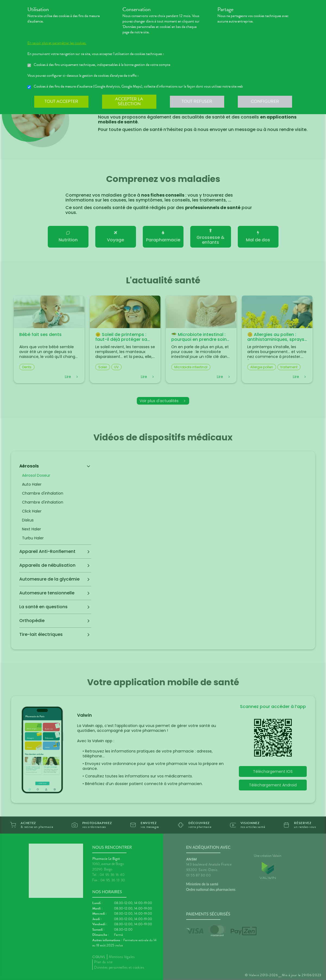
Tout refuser (197, 101)
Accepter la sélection (129, 101)
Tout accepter (61, 101)
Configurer (265, 101)
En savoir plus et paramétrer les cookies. (57, 43)
